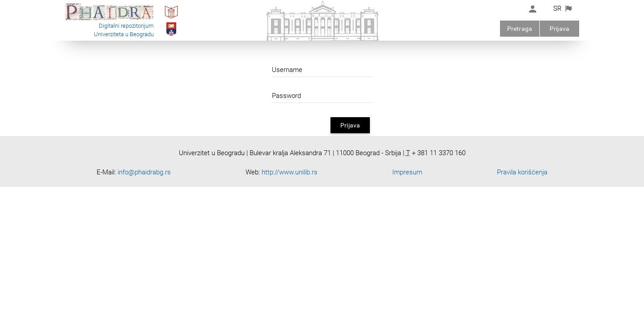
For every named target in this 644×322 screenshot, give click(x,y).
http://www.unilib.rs (290, 172)
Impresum (407, 172)
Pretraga (520, 29)
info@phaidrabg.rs (144, 172)
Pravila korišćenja (522, 172)
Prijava (559, 29)
